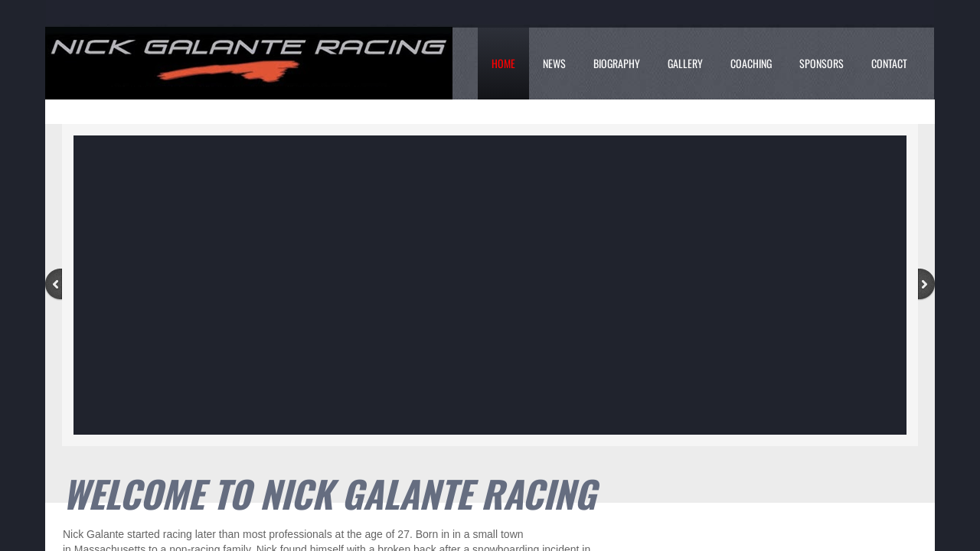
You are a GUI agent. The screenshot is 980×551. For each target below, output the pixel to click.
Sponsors (822, 63)
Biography (617, 63)
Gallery (685, 63)
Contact (889, 63)
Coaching (751, 63)
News (554, 63)
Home (503, 63)
